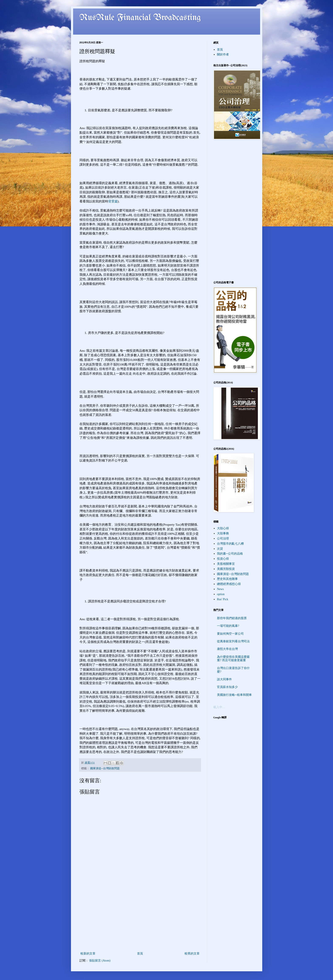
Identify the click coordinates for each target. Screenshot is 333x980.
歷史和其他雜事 (227, 579)
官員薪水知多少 (227, 687)
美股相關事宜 (226, 564)
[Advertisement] (140, 919)
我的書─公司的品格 (230, 554)
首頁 (140, 954)
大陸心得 (223, 528)
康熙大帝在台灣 (227, 649)
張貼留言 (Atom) (100, 961)
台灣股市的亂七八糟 (230, 544)
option (221, 594)
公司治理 (223, 539)
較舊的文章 (192, 954)
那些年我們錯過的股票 (232, 618)
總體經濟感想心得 (229, 584)
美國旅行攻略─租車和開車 (234, 695)
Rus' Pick (223, 599)
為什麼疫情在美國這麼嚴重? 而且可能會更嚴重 (233, 659)
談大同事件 (224, 679)
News (220, 589)
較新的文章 (88, 954)
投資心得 (223, 559)
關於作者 (223, 54)
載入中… (219, 707)
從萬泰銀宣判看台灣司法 (233, 641)
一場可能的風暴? (228, 626)
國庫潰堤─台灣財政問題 (105, 768)
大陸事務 (223, 533)
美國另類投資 (226, 569)
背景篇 (113, 201)
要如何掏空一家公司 (230, 634)
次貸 (220, 549)
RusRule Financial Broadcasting (140, 18)
